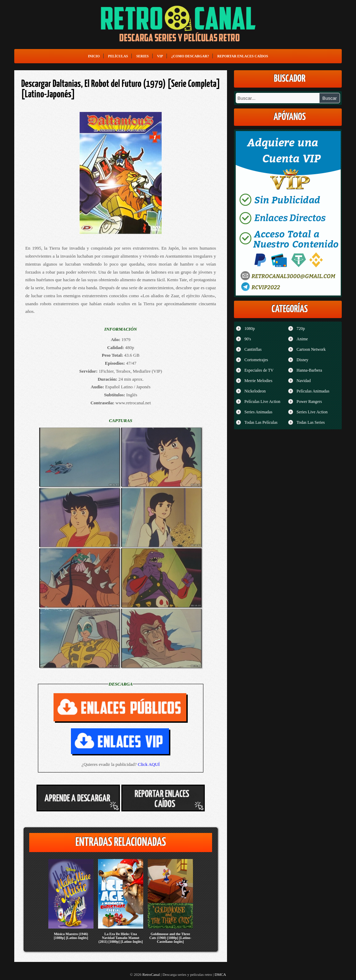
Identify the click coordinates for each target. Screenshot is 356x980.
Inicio (94, 56)
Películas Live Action (262, 402)
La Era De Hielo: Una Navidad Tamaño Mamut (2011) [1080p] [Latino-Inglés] (120, 938)
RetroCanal (151, 974)
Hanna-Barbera (309, 370)
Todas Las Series (311, 422)
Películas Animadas (313, 391)
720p (301, 329)
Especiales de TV (259, 370)
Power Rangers (309, 402)
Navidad (304, 381)
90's (248, 339)
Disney (302, 360)
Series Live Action (312, 412)
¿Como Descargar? (190, 56)
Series (143, 56)
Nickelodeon (255, 391)
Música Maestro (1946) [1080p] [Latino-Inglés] (71, 936)
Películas (118, 56)
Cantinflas (253, 349)
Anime (302, 339)
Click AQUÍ (149, 764)
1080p (250, 329)
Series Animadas (258, 412)
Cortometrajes (256, 360)
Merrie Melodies (258, 381)
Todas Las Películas (261, 422)
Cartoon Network (311, 349)
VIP (160, 56)
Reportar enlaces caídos (243, 56)
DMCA (220, 974)
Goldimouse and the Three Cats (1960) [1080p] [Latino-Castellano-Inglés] (171, 938)
